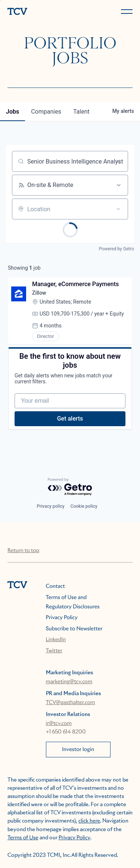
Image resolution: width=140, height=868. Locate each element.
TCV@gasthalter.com (71, 703)
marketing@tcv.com (69, 682)
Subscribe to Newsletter (74, 629)
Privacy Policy (62, 618)
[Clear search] (118, 161)
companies (46, 112)
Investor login (78, 750)
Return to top (23, 551)
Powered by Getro (116, 249)
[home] (37, 12)
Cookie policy (84, 506)
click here (89, 821)
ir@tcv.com (59, 723)
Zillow (39, 293)
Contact (55, 586)
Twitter (54, 651)
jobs (13, 112)
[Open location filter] (118, 209)
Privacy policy (50, 506)
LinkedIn (56, 640)
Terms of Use (23, 838)
